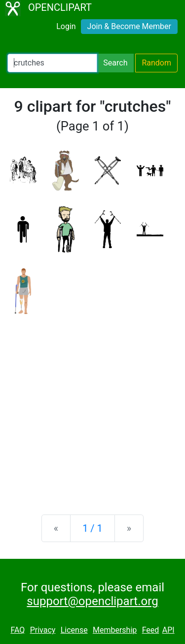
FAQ (18, 630)
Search (115, 63)
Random (156, 63)
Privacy (43, 630)
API (168, 630)
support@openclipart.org (92, 601)
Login (66, 26)
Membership (115, 630)
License (74, 630)
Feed (151, 630)
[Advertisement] (92, 406)
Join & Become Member (129, 26)
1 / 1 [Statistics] (92, 528)
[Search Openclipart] (52, 63)
